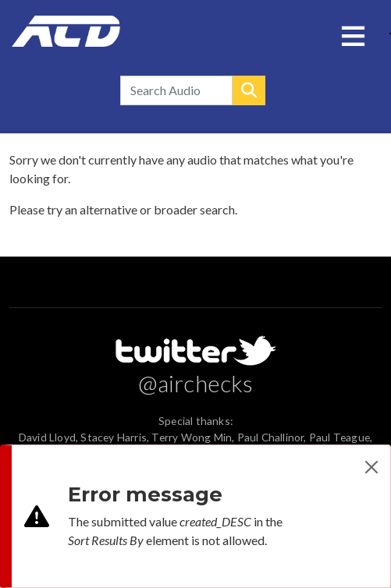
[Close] (371, 467)
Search (249, 90)
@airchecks (196, 383)
